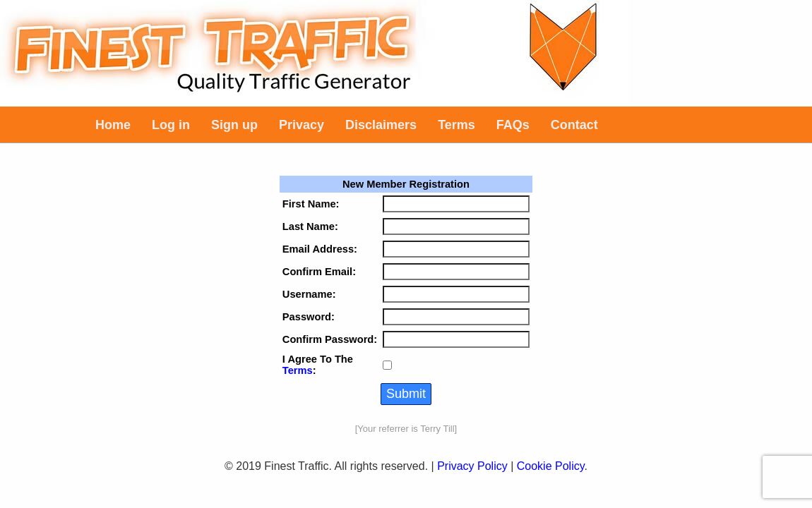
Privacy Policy (472, 466)
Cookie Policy (551, 466)
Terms (298, 370)
